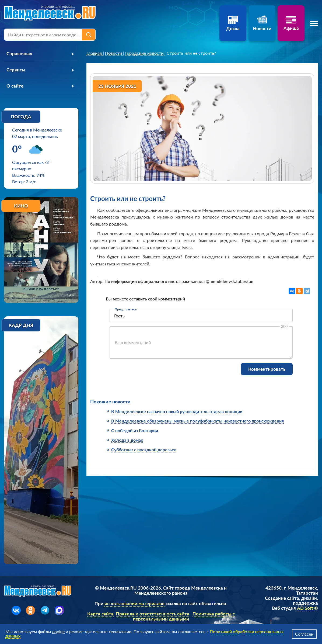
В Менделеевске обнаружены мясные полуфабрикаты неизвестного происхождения (197, 421)
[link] (95, 53)
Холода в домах (127, 440)
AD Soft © (307, 609)
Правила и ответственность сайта (153, 615)
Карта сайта (100, 615)
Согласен (304, 634)
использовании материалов (134, 604)
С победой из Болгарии (135, 430)
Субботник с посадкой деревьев (144, 450)
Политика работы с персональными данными (184, 617)
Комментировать (267, 369)
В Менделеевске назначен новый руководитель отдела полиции (177, 411)
